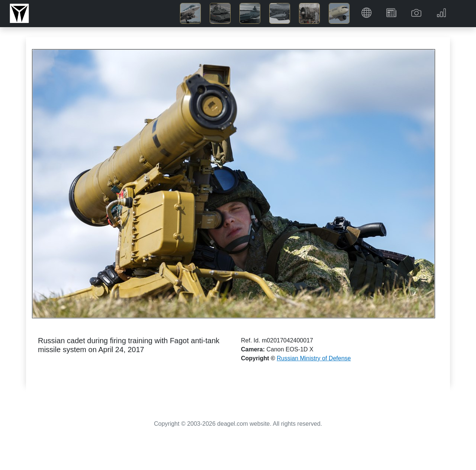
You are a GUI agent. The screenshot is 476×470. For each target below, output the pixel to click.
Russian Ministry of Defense (314, 358)
